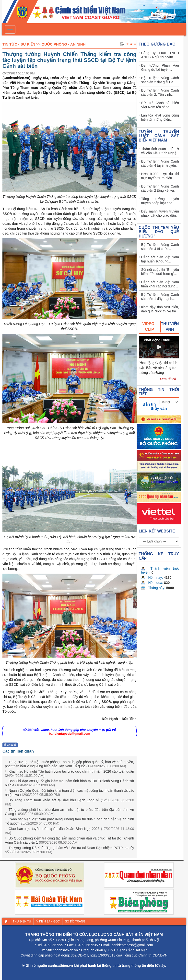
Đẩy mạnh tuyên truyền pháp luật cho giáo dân (160, 213)
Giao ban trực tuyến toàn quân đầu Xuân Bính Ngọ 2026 (70, 831)
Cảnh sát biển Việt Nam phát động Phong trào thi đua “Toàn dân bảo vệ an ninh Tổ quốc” (70, 821)
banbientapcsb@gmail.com (69, 734)
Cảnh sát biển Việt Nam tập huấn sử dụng (160, 259)
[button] (159, 347)
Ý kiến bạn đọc (48, 921)
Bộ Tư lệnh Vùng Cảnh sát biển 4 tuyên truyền (160, 163)
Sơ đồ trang (75, 921)
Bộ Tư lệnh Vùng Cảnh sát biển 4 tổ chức (160, 247)
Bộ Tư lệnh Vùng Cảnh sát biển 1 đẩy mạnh (160, 297)
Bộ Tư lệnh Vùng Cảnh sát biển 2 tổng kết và (160, 188)
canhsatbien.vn (66, 950)
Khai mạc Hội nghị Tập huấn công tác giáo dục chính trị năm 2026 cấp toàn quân (70, 773)
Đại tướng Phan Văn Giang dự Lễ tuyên (160, 67)
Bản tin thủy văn (155, 406)
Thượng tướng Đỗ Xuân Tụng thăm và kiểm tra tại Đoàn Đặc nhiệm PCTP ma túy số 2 (70, 850)
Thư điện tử (22, 921)
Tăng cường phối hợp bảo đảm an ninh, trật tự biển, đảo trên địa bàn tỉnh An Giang (70, 812)
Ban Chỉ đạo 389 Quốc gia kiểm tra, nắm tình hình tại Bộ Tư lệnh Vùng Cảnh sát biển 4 (70, 783)
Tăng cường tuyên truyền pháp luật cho (160, 201)
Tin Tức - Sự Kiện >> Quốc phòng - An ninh (44, 44)
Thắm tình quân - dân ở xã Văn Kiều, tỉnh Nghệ (160, 151)
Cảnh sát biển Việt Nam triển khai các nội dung (160, 284)
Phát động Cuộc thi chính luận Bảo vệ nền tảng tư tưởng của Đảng (158, 368)
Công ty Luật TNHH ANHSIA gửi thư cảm (160, 55)
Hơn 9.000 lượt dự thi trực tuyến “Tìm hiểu (160, 176)
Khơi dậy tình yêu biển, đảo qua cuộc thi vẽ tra (160, 309)
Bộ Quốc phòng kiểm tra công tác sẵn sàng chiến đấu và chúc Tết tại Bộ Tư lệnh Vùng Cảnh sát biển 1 (70, 840)
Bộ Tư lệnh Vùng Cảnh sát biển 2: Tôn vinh (160, 92)
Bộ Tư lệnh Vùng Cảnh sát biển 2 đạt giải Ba (160, 80)
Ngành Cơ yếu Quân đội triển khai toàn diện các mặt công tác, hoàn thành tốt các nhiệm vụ (70, 793)
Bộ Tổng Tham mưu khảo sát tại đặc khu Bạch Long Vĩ (70, 802)
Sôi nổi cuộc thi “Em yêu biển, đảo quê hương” (160, 272)
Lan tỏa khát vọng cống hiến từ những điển (160, 117)
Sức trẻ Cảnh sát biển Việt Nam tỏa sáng (160, 105)
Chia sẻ (10, 745)
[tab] (150, 327)
